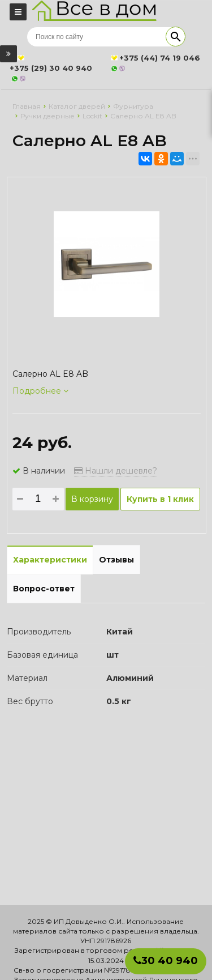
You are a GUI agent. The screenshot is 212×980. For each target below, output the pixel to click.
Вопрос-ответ (44, 589)
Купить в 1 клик (160, 499)
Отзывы (116, 560)
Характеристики (50, 560)
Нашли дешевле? (116, 471)
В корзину (92, 499)
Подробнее (40, 391)
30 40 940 (166, 961)
